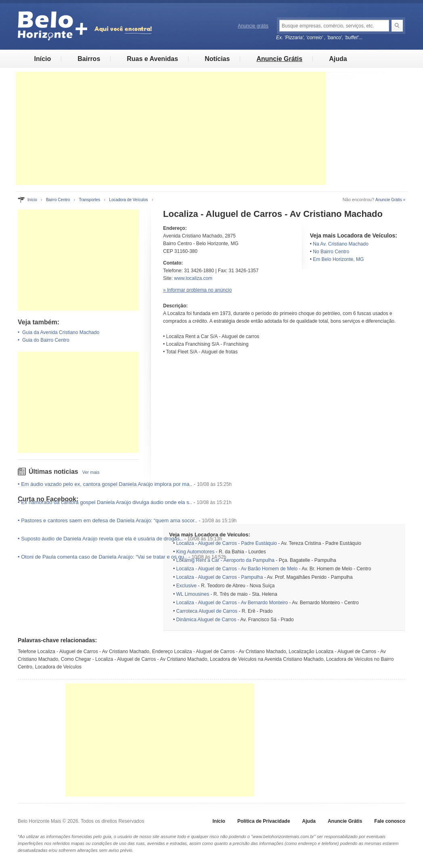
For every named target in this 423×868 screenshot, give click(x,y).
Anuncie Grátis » (390, 200)
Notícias (217, 59)
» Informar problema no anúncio (197, 290)
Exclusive (187, 586)
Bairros (89, 59)
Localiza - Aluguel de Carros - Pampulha (220, 577)
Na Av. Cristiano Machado (341, 244)
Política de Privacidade (264, 821)
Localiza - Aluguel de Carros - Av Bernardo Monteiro (232, 603)
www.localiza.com (193, 278)
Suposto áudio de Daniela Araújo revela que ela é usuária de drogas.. (102, 539)
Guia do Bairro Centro (46, 340)
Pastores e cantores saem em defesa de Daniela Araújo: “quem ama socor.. (109, 520)
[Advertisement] (171, 128)
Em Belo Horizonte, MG (338, 259)
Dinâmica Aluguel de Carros (206, 620)
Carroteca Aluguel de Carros (207, 611)
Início (42, 59)
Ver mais (91, 472)
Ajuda (338, 59)
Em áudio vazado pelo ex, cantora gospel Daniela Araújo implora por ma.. (107, 484)
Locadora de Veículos (128, 200)
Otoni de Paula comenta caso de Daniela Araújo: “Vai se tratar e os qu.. (104, 557)
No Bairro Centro (331, 252)
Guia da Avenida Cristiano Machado (61, 332)
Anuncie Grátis (279, 59)
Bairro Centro (58, 200)
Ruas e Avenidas (152, 59)
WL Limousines (193, 594)
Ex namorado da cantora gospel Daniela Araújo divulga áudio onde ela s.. (107, 502)
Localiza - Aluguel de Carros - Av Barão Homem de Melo (237, 569)
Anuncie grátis (253, 26)
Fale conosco (390, 821)
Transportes (89, 200)
